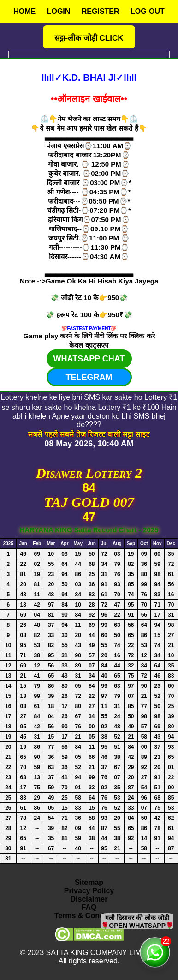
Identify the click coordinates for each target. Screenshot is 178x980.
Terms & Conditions (89, 916)
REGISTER (101, 11)
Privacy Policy (89, 891)
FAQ (89, 907)
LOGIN (59, 11)
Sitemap (89, 882)
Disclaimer (89, 899)
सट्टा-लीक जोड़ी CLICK (89, 38)
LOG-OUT (148, 11)
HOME (24, 11)
